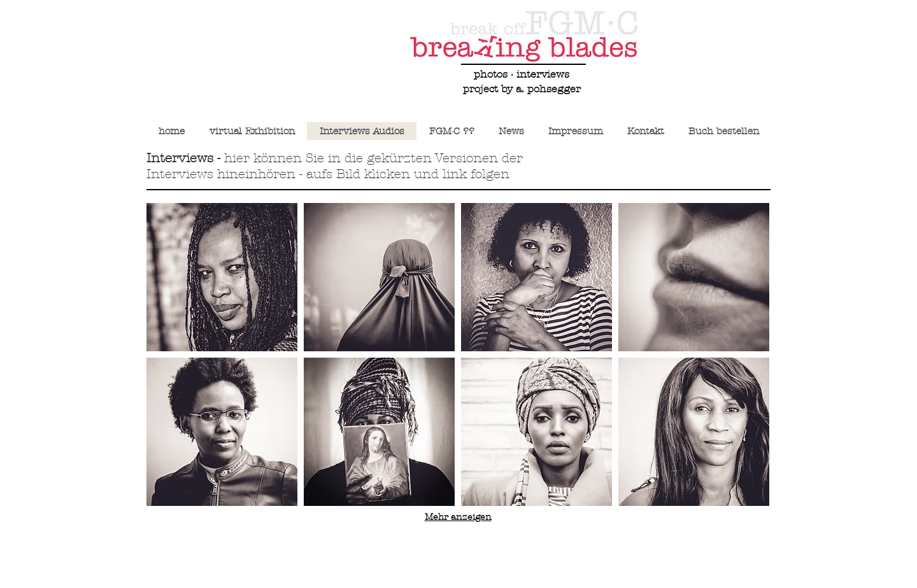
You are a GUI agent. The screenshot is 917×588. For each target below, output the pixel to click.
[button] (222, 277)
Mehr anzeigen (458, 517)
